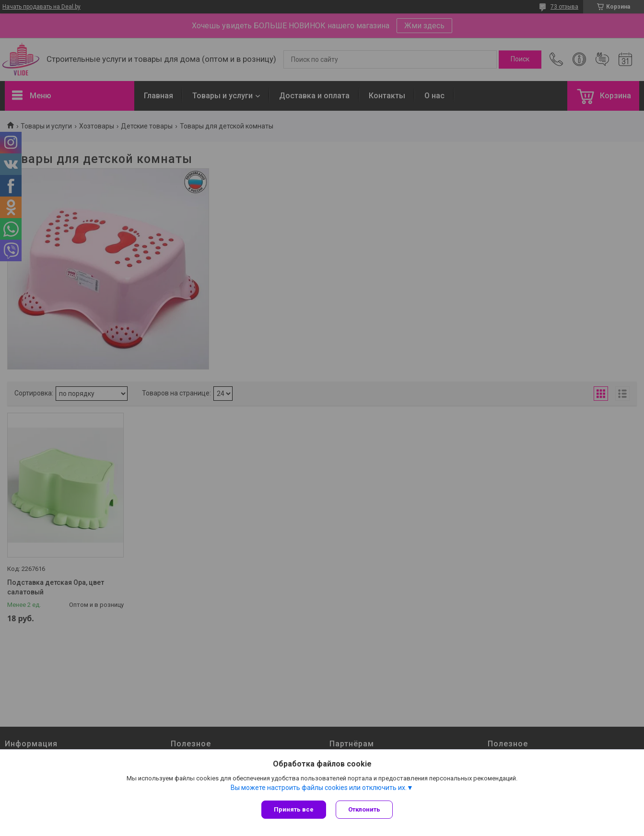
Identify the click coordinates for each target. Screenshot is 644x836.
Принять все (294, 809)
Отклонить (364, 809)
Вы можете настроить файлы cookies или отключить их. (319, 788)
